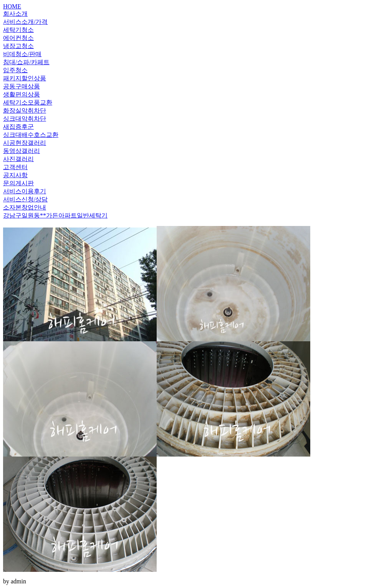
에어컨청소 (18, 38)
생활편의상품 (22, 94)
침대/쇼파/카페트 (26, 62)
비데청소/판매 (22, 54)
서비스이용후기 (25, 191)
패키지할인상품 (25, 78)
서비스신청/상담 (25, 199)
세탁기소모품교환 (28, 102)
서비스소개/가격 (25, 22)
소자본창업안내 (25, 207)
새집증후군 (18, 127)
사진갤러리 (18, 159)
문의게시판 (18, 183)
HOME (12, 6)
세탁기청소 (18, 30)
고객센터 (15, 167)
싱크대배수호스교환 (31, 135)
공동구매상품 (22, 86)
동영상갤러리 (22, 151)
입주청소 (15, 70)
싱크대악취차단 (25, 119)
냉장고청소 (18, 46)
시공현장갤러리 (25, 143)
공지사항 (15, 175)
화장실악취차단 (25, 110)
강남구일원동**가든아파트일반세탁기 (55, 215)
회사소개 (15, 14)
